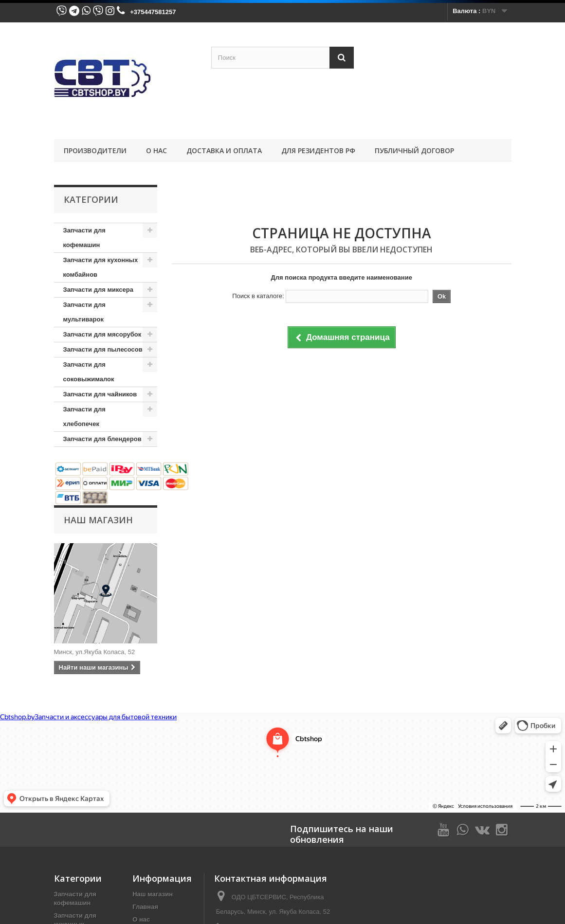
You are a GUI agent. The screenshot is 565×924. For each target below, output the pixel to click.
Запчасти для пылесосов (103, 349)
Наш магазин (98, 520)
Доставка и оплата (224, 151)
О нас (156, 151)
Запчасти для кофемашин (84, 238)
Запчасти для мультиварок (84, 312)
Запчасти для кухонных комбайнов (101, 267)
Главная (145, 907)
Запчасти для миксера (99, 290)
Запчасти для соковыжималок (89, 372)
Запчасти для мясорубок (102, 334)
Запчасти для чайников (100, 394)
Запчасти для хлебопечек (84, 417)
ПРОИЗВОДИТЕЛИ (95, 151)
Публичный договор (414, 151)
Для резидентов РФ (318, 151)
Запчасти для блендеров (102, 439)
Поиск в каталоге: (258, 296)
